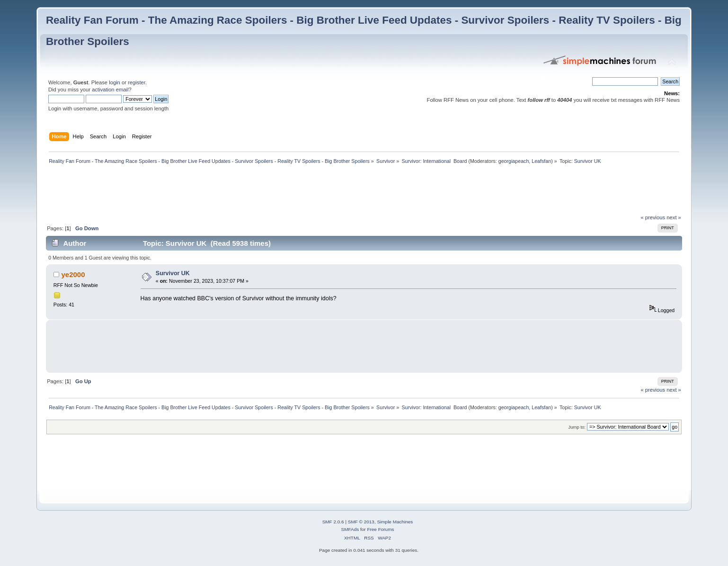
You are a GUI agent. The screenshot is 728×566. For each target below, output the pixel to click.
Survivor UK (173, 273)
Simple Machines (395, 522)
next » (674, 217)
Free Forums (380, 529)
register (137, 82)
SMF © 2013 (361, 522)
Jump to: (577, 427)
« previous (653, 217)
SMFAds (350, 529)
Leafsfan (541, 161)
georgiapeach (514, 161)
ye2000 (73, 274)
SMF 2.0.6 (333, 522)
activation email (110, 90)
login (115, 82)
